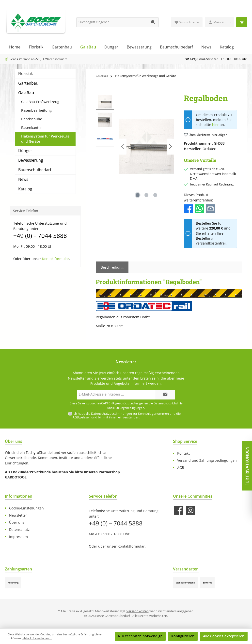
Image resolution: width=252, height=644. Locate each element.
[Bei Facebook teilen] (188, 208)
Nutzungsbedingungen (129, 408)
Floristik (25, 74)
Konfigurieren (183, 636)
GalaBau (26, 93)
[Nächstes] (170, 146)
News (23, 179)
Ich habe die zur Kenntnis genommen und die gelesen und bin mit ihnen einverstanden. (127, 415)
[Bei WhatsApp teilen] (199, 208)
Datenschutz (19, 529)
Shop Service (185, 441)
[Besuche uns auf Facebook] (179, 510)
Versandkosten (138, 611)
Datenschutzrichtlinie (168, 403)
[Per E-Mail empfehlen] (211, 208)
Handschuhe (32, 119)
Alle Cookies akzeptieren (224, 636)
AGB (76, 417)
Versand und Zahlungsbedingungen (207, 460)
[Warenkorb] (242, 22)
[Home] (15, 47)
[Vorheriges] (123, 146)
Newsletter (18, 515)
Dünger (25, 151)
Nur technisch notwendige (140, 636)
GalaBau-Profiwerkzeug (40, 102)
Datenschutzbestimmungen (111, 414)
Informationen (19, 496)
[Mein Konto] (219, 22)
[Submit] (165, 395)
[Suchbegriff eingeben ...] (112, 22)
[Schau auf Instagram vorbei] (191, 510)
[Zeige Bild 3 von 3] (155, 195)
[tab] (112, 267)
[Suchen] (153, 22)
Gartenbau (28, 83)
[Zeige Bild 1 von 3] (138, 195)
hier (215, 125)
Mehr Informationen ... (37, 638)
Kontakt (183, 453)
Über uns (17, 522)
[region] (135, 147)
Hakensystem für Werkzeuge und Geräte (45, 139)
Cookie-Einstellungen (26, 508)
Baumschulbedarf (35, 170)
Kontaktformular (56, 259)
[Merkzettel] (187, 22)
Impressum (18, 537)
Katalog (25, 189)
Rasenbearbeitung (36, 110)
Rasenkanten (32, 128)
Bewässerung (31, 160)
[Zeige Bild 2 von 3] (146, 195)
